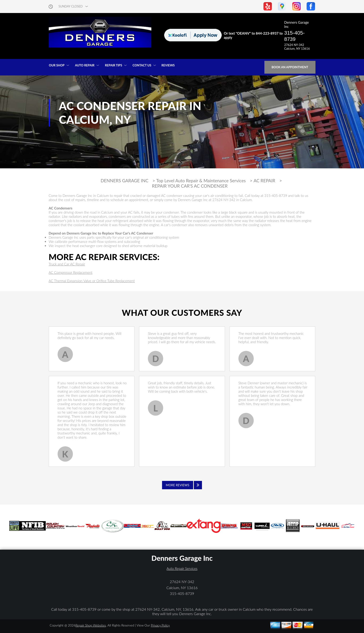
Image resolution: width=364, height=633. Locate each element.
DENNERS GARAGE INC (124, 181)
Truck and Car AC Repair (67, 264)
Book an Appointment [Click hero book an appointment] (290, 67)
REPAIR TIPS (114, 65)
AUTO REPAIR (85, 65)
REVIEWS (168, 65)
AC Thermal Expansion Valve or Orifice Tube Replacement (92, 281)
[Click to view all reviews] (182, 485)
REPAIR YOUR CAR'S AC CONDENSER (190, 186)
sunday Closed (71, 6)
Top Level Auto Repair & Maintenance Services (201, 181)
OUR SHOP (57, 65)
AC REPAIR (264, 181)
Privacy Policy (160, 625)
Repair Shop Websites (91, 625)
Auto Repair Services (182, 568)
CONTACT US (142, 65)
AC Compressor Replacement (71, 272)
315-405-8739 (294, 36)
